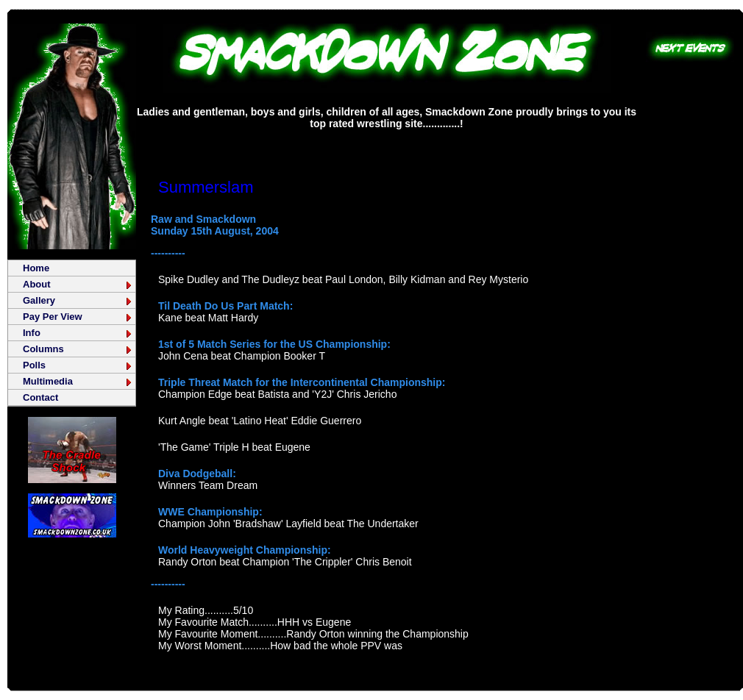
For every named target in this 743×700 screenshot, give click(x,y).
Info (78, 333)
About (78, 284)
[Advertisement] (387, 143)
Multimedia (78, 381)
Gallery (78, 300)
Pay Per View (78, 317)
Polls (78, 365)
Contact (40, 397)
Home (36, 268)
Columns (78, 349)
